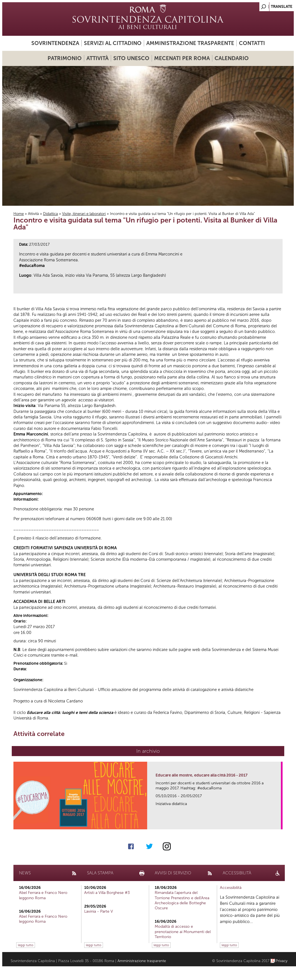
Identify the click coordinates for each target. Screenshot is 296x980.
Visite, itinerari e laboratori (84, 214)
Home (19, 214)
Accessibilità (231, 888)
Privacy (282, 961)
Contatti (252, 43)
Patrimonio (65, 58)
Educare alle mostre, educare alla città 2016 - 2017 (202, 775)
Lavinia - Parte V (99, 911)
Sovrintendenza (55, 43)
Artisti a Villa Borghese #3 (107, 893)
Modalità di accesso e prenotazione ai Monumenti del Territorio (183, 932)
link (279, 823)
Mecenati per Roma (182, 58)
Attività (98, 58)
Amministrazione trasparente (190, 43)
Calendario (232, 58)
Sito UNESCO (131, 58)
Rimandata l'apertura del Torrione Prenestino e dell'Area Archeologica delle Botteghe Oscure (182, 900)
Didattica (50, 214)
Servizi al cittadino (113, 43)
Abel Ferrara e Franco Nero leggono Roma (43, 895)
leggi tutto (26, 945)
